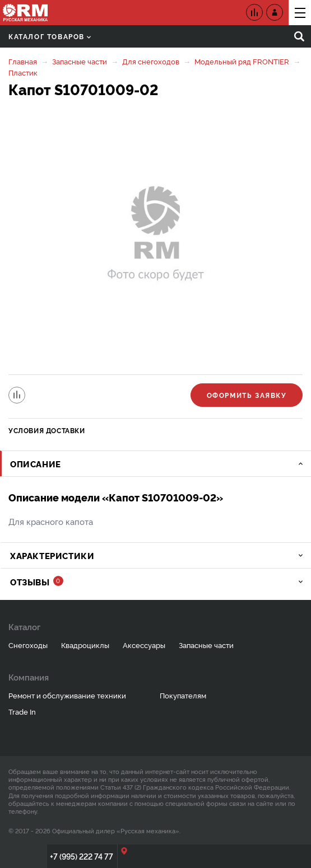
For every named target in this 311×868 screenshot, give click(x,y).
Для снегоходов (151, 61)
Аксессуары (144, 645)
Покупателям (183, 695)
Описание (36, 464)
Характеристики (52, 555)
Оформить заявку (247, 395)
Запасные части (80, 61)
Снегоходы (28, 645)
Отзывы (37, 582)
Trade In (22, 711)
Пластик (23, 72)
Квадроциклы (85, 645)
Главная (23, 61)
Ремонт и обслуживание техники (67, 695)
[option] (155, 237)
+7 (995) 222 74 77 (82, 856)
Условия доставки (47, 430)
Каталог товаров (50, 36)
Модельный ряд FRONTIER (242, 61)
